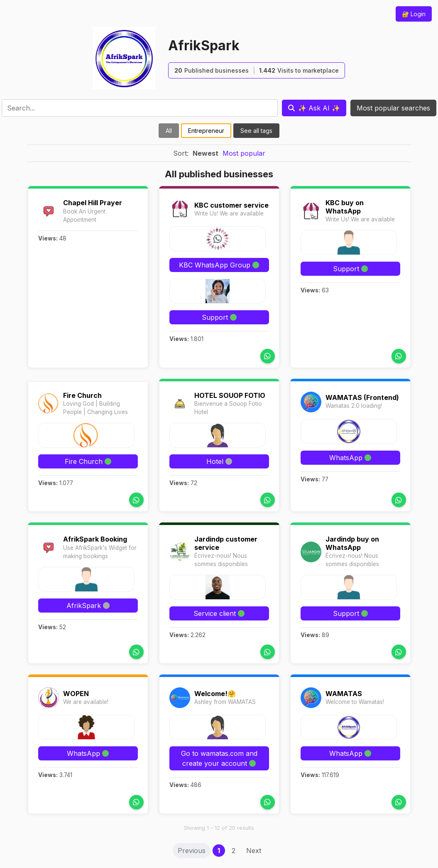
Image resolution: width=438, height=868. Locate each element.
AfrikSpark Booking (95, 539)
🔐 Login (414, 14)
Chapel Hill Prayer (93, 203)
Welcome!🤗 (215, 694)
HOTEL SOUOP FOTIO (230, 395)
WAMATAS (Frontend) (362, 397)
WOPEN (76, 694)
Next (254, 851)
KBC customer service (231, 205)
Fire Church (82, 395)
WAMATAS (344, 694)
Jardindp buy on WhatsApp (352, 543)
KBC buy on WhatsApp (345, 207)
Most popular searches (393, 108)
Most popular (244, 153)
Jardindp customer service (226, 543)
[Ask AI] (314, 108)
